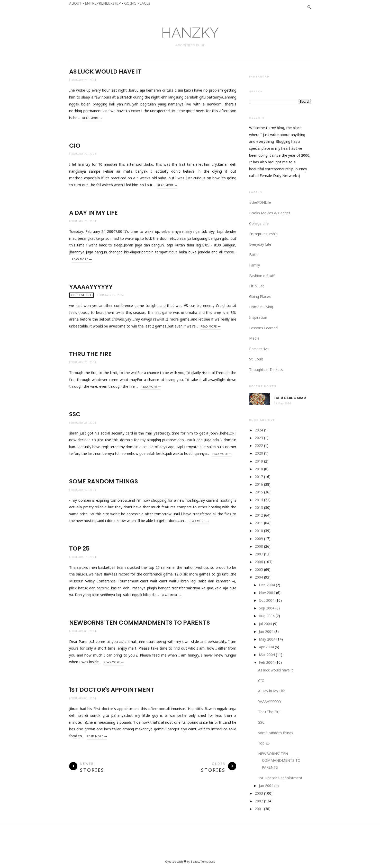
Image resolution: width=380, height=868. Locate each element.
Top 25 (79, 548)
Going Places (260, 296)
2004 (259, 577)
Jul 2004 (265, 624)
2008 (259, 546)
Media (254, 338)
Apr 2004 (266, 647)
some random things (103, 481)
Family (255, 265)
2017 (259, 477)
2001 (259, 809)
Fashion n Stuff (262, 276)
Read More (91, 118)
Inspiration (258, 317)
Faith (253, 255)
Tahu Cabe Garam (290, 398)
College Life (82, 295)
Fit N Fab (257, 286)
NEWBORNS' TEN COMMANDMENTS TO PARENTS (139, 623)
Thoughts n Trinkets (266, 370)
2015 (259, 492)
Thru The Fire (90, 354)
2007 (259, 554)
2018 (259, 469)
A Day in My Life (93, 213)
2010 (259, 531)
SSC (75, 414)
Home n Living (261, 307)
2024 (259, 430)
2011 (259, 523)
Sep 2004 (267, 608)
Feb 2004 (267, 662)
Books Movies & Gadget (270, 213)
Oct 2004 (267, 600)
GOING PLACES (137, 3)
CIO (75, 146)
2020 (259, 453)
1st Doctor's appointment (112, 690)
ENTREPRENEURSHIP (103, 3)
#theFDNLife (260, 202)
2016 (259, 484)
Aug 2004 (267, 616)
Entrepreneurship (263, 234)
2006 (259, 562)
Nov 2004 (267, 593)
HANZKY (190, 33)
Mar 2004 (267, 655)
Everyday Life (260, 244)
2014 (259, 500)
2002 (259, 801)
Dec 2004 (267, 585)
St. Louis (256, 359)
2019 (259, 461)
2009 (259, 539)
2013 (259, 507)
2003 (259, 793)
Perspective (259, 349)
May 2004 (267, 639)
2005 (259, 569)
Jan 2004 (266, 786)
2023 (259, 438)
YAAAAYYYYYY (91, 287)
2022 (259, 445)
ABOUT (75, 3)
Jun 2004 (266, 631)
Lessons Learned (263, 328)
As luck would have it (105, 72)
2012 (259, 515)
